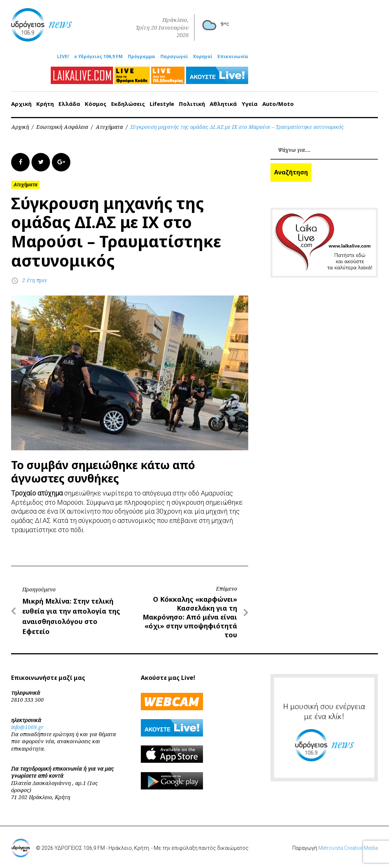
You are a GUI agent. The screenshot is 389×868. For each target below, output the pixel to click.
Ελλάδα (69, 104)
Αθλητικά (223, 104)
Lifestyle (162, 104)
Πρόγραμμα (142, 57)
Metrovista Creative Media (348, 848)
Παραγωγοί (174, 57)
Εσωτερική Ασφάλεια (62, 127)
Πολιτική (192, 104)
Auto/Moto (278, 104)
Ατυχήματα (109, 127)
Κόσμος (96, 104)
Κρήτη (45, 104)
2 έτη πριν (35, 280)
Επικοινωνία (233, 57)
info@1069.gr (27, 727)
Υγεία (250, 104)
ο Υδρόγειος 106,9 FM (98, 57)
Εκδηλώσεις (128, 104)
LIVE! (63, 57)
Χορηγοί (203, 57)
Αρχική (21, 104)
